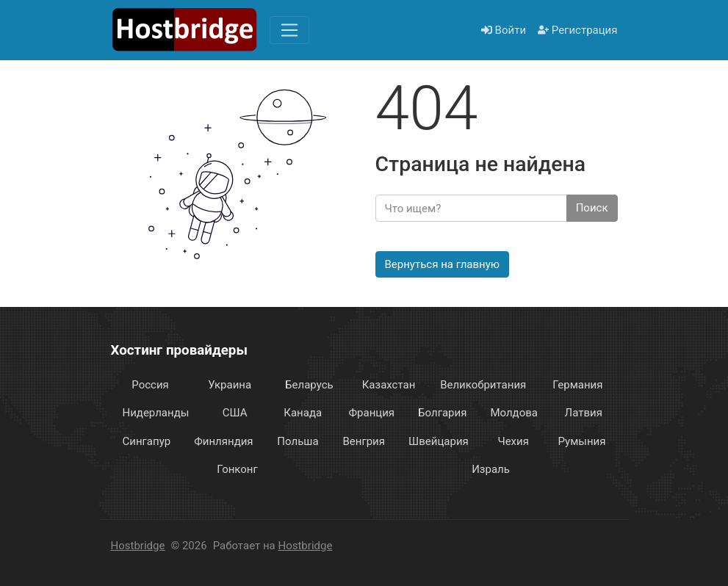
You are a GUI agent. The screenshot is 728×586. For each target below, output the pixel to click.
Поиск (592, 208)
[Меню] (289, 30)
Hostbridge (138, 546)
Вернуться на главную (443, 264)
